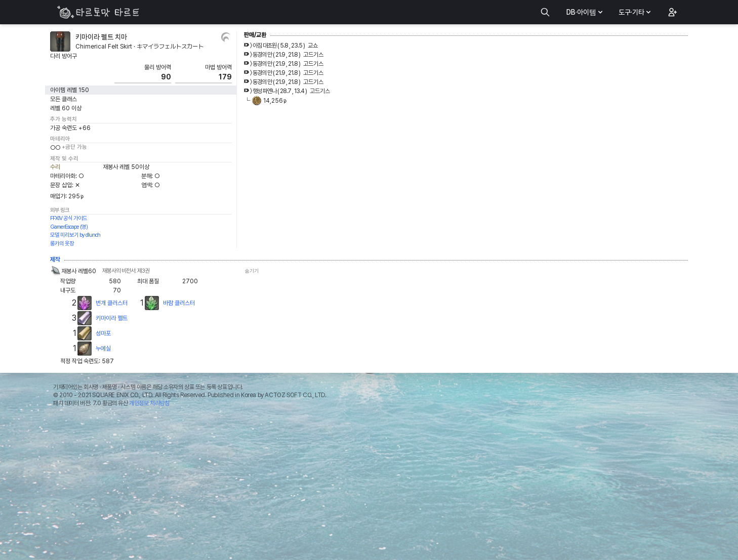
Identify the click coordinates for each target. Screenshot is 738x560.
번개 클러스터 (112, 303)
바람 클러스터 (179, 303)
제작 (55, 260)
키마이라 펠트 (112, 318)
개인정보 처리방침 (149, 403)
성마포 (103, 333)
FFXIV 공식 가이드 (69, 218)
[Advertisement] (369, 486)
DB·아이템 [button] (585, 12)
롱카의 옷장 (62, 244)
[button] (672, 12)
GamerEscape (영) (69, 227)
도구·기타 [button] (635, 12)
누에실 (103, 349)
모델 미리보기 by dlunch (75, 235)
